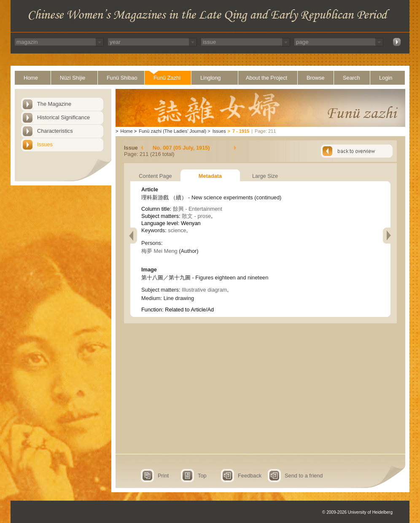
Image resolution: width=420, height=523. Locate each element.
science (177, 230)
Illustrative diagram (204, 290)
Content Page (155, 176)
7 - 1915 (241, 131)
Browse (316, 78)
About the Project (267, 78)
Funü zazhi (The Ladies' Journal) (172, 131)
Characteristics (55, 131)
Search (351, 78)
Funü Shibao (122, 78)
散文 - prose (196, 216)
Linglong (210, 78)
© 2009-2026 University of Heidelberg (357, 512)
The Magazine (54, 104)
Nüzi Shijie (73, 78)
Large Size (265, 176)
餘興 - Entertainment (198, 209)
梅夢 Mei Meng (159, 251)
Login (386, 78)
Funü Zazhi (167, 78)
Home (31, 78)
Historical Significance (63, 117)
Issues (45, 144)
